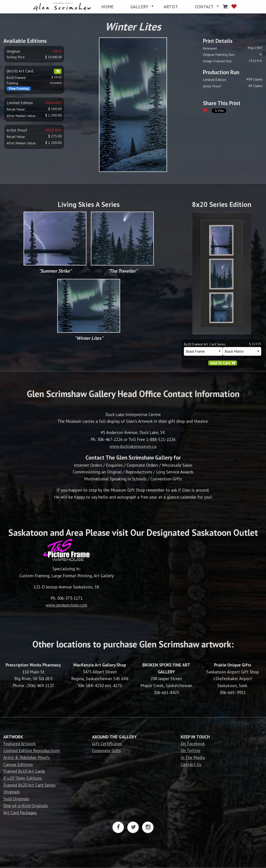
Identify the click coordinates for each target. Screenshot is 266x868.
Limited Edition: (215, 80)
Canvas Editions (18, 764)
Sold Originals (16, 799)
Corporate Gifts (106, 750)
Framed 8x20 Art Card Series (29, 785)
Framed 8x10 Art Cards (24, 771)
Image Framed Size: (218, 61)
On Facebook (193, 743)
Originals (12, 792)
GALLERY (139, 7)
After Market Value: (21, 116)
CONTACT (204, 7)
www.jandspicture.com (66, 605)
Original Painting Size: (219, 54)
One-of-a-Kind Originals (26, 806)
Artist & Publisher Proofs (27, 757)
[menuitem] (63, 7)
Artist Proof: (212, 86)
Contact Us (191, 764)
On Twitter (191, 750)
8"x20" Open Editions (23, 778)
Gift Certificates (107, 743)
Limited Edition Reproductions (32, 750)
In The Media (193, 757)
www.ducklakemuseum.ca (133, 446)
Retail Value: (16, 109)
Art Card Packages (20, 813)
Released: (210, 48)
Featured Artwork (20, 743)
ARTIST (171, 7)
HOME (107, 7)
